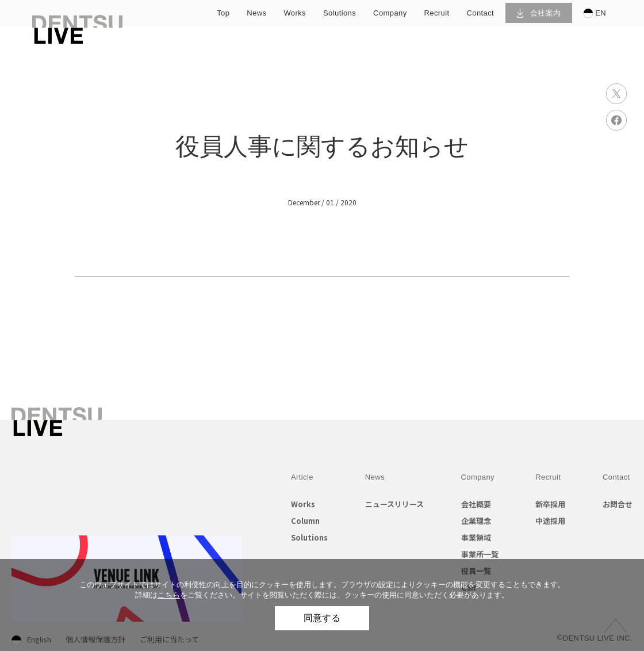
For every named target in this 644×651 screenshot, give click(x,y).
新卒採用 (550, 504)
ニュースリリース (394, 504)
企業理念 (476, 521)
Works (303, 504)
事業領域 (476, 537)
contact (481, 13)
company (390, 13)
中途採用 (550, 521)
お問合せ (618, 504)
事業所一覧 (480, 554)
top (223, 13)
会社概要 (476, 504)
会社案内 (539, 13)
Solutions (309, 537)
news (256, 13)
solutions (340, 13)
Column (305, 521)
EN (595, 13)
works (295, 13)
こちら (169, 595)
